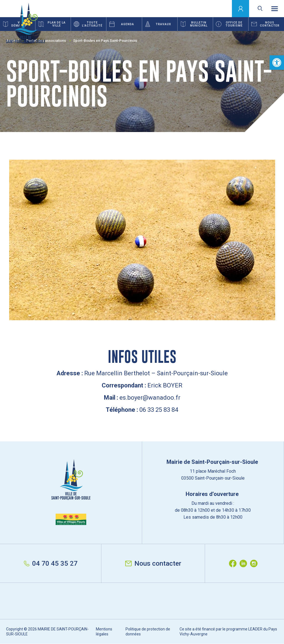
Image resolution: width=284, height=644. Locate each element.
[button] (277, 63)
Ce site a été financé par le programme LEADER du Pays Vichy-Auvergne (228, 632)
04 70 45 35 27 (51, 563)
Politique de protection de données (148, 632)
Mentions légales (104, 632)
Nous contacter (153, 563)
